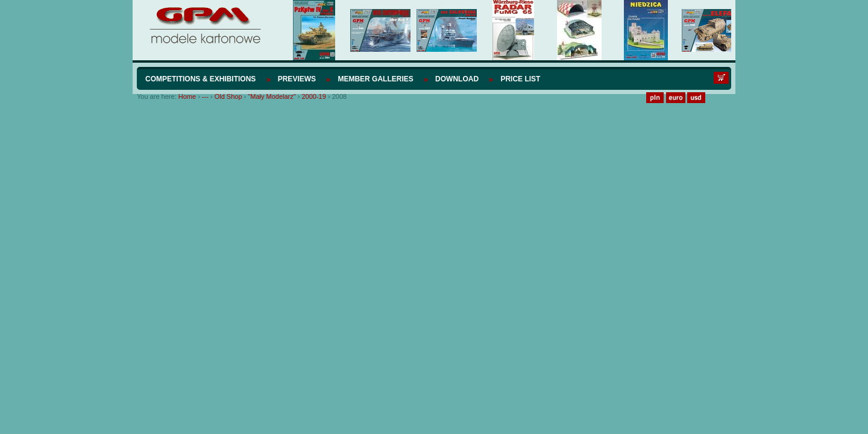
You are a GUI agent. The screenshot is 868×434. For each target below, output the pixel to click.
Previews (297, 79)
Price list (520, 79)
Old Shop (228, 96)
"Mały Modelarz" (272, 96)
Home (187, 96)
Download (457, 79)
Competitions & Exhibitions (200, 79)
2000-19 (313, 96)
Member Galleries (375, 79)
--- (205, 96)
